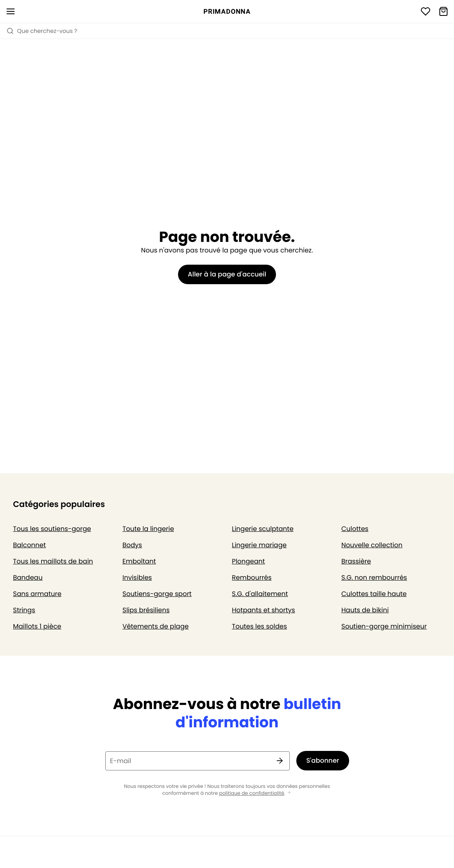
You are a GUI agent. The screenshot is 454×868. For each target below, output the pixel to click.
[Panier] (443, 11)
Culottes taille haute (374, 594)
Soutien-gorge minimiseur (384, 626)
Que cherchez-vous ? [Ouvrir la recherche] (42, 31)
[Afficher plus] (289, 793)
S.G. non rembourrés (374, 578)
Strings (24, 610)
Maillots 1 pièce (37, 626)
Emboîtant (139, 561)
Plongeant (249, 561)
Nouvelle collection (372, 545)
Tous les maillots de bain (53, 561)
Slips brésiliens (146, 610)
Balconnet (29, 545)
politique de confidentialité (252, 793)
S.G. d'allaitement (260, 594)
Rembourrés (252, 578)
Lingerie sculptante (263, 529)
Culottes (355, 529)
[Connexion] (426, 11)
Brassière (356, 561)
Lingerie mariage (260, 545)
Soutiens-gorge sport (157, 594)
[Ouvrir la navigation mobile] (11, 11)
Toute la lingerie (148, 529)
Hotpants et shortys (264, 610)
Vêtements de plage (155, 626)
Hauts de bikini (365, 610)
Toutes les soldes (260, 626)
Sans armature (37, 594)
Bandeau (28, 578)
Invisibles (137, 578)
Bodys (132, 545)
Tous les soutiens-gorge (52, 529)
